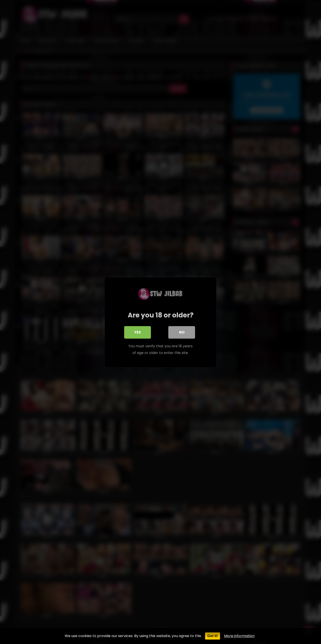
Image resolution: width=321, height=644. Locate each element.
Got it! (213, 636)
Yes (138, 332)
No (182, 332)
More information (239, 636)
